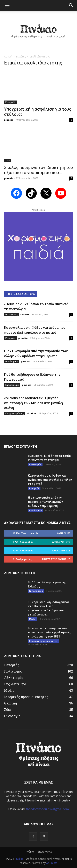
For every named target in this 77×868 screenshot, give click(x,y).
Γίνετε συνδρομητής (56, 559)
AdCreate (52, 863)
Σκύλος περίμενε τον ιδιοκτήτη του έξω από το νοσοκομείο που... (38, 170)
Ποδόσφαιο (12, 361)
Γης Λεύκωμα (12, 385)
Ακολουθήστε (61, 542)
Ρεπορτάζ (10, 102)
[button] (7, 6)
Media (32, 619)
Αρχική (8, 57)
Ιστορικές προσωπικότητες (43, 641)
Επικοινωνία (45, 852)
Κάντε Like (63, 533)
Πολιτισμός (11, 315)
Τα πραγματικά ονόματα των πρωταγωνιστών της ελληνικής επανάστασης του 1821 (50, 632)
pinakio (9, 120)
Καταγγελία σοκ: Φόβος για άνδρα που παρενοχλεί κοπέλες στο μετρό (50, 480)
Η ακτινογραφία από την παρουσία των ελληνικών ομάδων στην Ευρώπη (45, 502)
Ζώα (8, 160)
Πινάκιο (29, 852)
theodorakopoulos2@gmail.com (47, 809)
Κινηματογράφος (14, 413)
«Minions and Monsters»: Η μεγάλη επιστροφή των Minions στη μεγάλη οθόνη (33, 403)
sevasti (25, 314)
